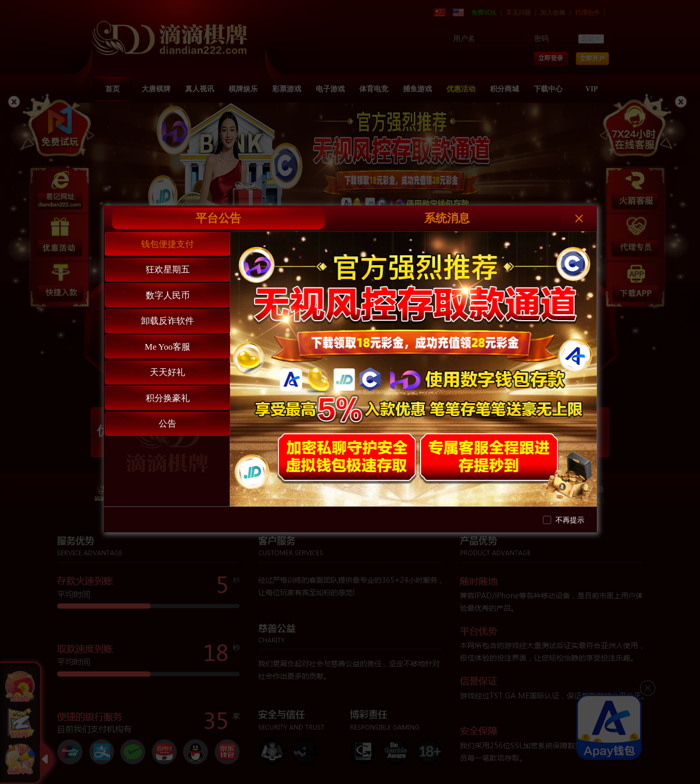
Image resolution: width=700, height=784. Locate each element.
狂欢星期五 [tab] (168, 270)
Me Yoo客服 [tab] (167, 347)
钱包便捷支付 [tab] (167, 244)
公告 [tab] (167, 424)
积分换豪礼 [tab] (168, 398)
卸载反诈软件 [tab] (167, 321)
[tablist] (167, 369)
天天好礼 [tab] (167, 372)
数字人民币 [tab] (168, 295)
